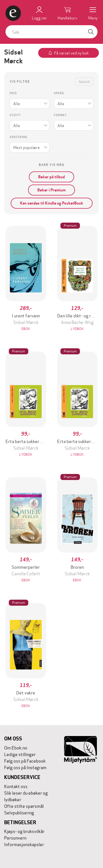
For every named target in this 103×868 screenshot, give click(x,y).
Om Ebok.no (16, 747)
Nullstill (84, 81)
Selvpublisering (19, 812)
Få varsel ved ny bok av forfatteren (71, 54)
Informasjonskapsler (24, 844)
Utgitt (15, 115)
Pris (13, 93)
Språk (59, 93)
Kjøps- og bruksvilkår (24, 831)
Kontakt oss (16, 786)
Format (60, 115)
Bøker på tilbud (51, 177)
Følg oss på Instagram (25, 767)
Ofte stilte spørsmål (24, 806)
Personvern (15, 837)
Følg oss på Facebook (25, 761)
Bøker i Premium (51, 190)
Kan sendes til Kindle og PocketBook (52, 203)
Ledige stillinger (20, 754)
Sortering (19, 137)
